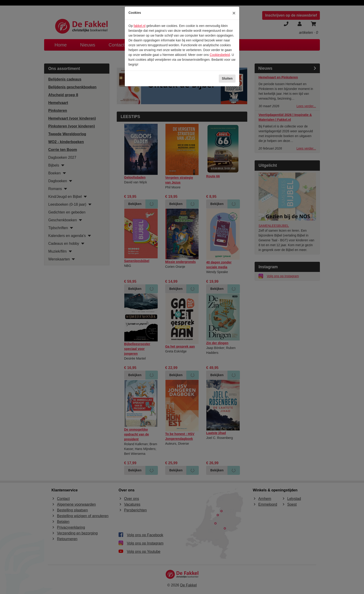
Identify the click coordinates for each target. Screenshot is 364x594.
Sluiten (227, 78)
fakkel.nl (140, 26)
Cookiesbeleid (220, 55)
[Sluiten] (234, 13)
